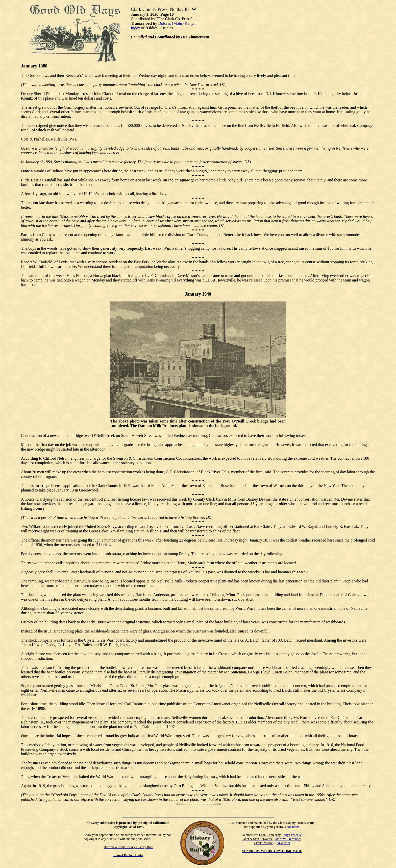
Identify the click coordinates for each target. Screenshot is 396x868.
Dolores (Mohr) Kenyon (178, 23)
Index (135, 28)
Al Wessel (283, 843)
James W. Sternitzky (288, 839)
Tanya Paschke (292, 835)
